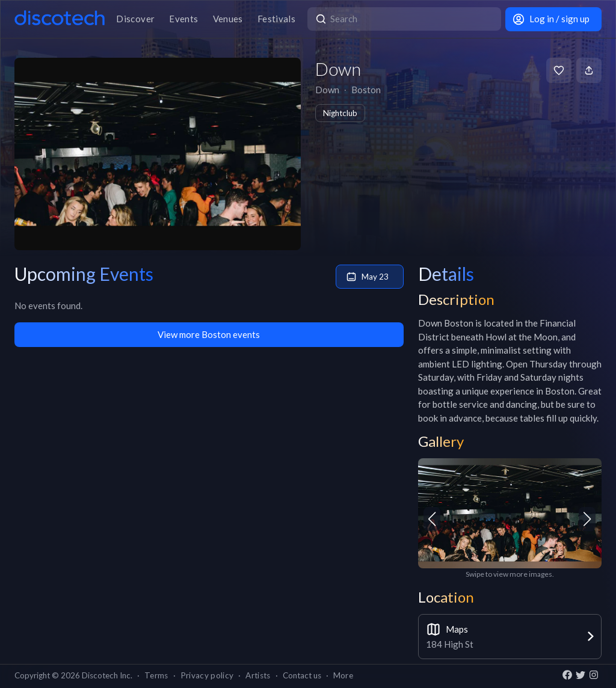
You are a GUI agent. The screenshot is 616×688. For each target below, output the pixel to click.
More (343, 675)
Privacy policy (207, 675)
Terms (156, 675)
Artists (258, 675)
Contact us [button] (302, 675)
